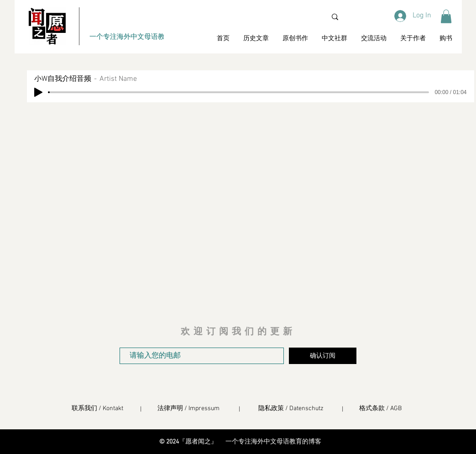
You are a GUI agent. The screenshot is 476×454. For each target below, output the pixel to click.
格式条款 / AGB (380, 409)
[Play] (38, 92)
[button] (446, 16)
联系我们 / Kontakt (97, 409)
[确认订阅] (323, 356)
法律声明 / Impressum (188, 409)
